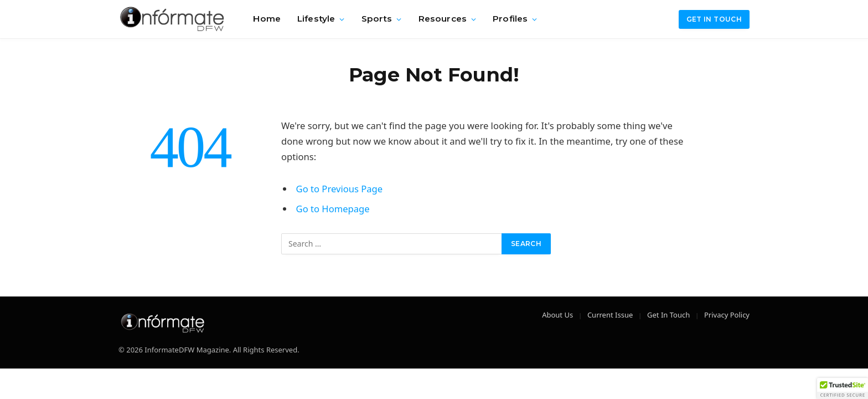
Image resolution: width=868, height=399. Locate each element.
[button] (843, 388)
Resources (443, 19)
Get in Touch (714, 19)
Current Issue (610, 315)
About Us (557, 315)
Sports (377, 19)
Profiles (510, 19)
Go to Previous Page (340, 189)
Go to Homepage (333, 209)
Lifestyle (316, 19)
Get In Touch (668, 315)
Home (267, 19)
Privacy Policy (727, 315)
